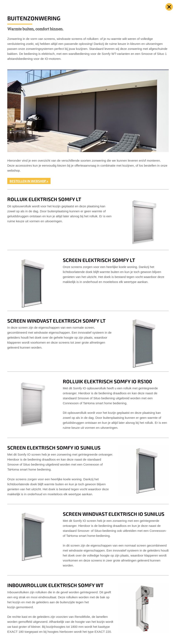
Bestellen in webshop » (29, 181)
